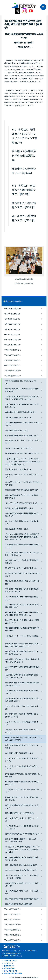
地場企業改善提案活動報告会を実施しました (22, 435)
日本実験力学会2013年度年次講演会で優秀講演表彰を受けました (22, 684)
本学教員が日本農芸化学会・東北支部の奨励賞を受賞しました (22, 606)
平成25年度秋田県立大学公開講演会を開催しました (22, 598)
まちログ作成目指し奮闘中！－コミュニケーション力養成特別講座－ (22, 840)
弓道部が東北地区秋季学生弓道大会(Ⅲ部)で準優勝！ (22, 582)
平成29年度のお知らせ (13, 355)
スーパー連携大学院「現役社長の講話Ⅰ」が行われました (22, 406)
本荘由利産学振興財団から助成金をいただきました (22, 807)
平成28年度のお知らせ (13, 360)
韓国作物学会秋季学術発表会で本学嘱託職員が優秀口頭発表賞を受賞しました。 (22, 614)
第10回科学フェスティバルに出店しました (21, 568)
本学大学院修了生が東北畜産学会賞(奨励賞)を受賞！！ (22, 668)
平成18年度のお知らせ (13, 940)
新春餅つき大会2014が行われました (19, 448)
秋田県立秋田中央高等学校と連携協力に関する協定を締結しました (22, 676)
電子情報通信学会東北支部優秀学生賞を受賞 (22, 899)
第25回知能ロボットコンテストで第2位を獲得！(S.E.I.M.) (21, 799)
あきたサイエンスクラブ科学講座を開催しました (22, 723)
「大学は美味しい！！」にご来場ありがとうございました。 (22, 827)
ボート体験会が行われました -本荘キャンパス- (21, 819)
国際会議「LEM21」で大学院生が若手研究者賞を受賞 (22, 562)
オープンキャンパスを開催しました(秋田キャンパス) (22, 760)
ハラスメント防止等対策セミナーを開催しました (22, 522)
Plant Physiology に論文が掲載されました (21, 870)
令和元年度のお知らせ (12, 345)
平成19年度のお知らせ (13, 935)
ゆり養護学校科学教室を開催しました (19, 753)
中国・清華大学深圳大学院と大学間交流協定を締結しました (22, 859)
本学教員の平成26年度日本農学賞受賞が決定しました (22, 424)
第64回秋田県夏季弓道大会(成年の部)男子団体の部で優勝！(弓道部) (22, 739)
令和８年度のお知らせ (12, 309)
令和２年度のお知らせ (12, 340)
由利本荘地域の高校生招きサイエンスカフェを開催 (22, 747)
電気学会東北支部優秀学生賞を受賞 (18, 904)
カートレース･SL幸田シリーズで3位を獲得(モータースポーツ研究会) (22, 877)
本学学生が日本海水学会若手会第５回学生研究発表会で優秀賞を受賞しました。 (22, 398)
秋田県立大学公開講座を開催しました (19, 508)
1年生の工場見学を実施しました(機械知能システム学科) (22, 775)
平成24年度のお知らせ (13, 909)
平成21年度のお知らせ (13, 925)
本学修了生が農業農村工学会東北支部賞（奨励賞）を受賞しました (22, 554)
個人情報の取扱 (9, 968)
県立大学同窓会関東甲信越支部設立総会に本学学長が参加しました (22, 653)
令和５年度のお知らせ (12, 324)
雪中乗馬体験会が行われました (17, 430)
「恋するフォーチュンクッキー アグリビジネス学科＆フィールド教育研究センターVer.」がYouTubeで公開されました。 (22, 461)
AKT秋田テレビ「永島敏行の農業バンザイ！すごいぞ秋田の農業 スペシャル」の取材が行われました (22, 849)
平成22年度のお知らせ (13, 919)
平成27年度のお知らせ (13, 365)
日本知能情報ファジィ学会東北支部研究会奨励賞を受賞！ (22, 390)
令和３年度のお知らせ (12, 334)
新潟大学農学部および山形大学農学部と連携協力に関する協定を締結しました (22, 645)
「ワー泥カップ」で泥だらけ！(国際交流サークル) (22, 791)
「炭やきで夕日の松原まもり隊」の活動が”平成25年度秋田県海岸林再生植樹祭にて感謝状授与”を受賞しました (22, 537)
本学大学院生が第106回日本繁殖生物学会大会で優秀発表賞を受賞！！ (22, 661)
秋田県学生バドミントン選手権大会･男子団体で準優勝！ (22, 483)
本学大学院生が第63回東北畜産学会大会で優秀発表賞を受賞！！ (22, 700)
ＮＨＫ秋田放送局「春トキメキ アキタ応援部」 (22, 892)
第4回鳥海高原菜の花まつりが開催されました (22, 834)
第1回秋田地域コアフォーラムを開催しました (22, 454)
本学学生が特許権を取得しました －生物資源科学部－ (22, 885)
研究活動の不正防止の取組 (13, 973)
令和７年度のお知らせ (12, 314)
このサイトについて (11, 961)
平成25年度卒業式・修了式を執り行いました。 (21, 382)
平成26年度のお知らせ (13, 371)
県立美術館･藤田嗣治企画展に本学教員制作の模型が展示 (22, 629)
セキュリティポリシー (11, 971)
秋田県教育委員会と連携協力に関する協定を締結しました (22, 783)
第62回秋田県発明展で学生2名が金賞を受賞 (21, 490)
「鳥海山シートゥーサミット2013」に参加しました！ (22, 637)
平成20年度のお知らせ (13, 930)
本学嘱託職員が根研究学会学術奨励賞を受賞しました (22, 546)
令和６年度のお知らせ (12, 319)
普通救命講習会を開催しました (17, 529)
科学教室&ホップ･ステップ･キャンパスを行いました (22, 442)
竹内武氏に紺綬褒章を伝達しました (18, 417)
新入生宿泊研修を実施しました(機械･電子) (21, 865)
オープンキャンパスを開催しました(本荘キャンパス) (22, 767)
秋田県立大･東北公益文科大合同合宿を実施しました (22, 575)
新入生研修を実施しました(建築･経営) (19, 813)
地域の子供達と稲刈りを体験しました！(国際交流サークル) (22, 621)
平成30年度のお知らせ (13, 350)
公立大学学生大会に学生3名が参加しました (21, 503)
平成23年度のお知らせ (13, 914)
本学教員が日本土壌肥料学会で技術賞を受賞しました (22, 692)
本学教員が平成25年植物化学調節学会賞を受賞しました (22, 515)
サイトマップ (8, 963)
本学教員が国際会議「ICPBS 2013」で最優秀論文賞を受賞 (22, 497)
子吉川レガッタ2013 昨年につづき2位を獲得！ (22, 707)
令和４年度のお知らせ (12, 329)
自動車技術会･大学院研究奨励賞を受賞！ (21, 412)
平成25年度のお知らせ (13, 301)
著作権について (9, 966)
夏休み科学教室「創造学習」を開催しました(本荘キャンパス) (22, 715)
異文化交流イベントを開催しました (18, 469)
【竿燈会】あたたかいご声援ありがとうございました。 (22, 731)
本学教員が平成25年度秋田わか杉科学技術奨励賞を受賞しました (22, 590)
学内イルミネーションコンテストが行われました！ (22, 476)
